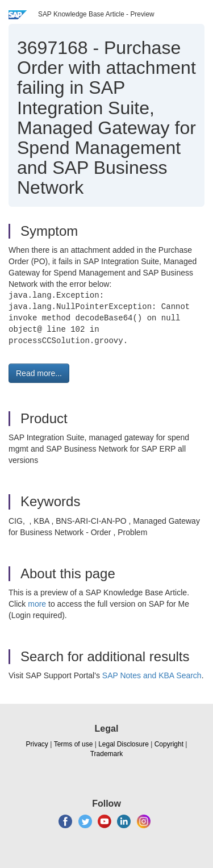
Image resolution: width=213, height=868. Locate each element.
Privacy (37, 744)
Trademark (107, 754)
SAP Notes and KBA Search (152, 675)
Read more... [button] (39, 373)
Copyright (169, 744)
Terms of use (74, 744)
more (37, 604)
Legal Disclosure (124, 744)
